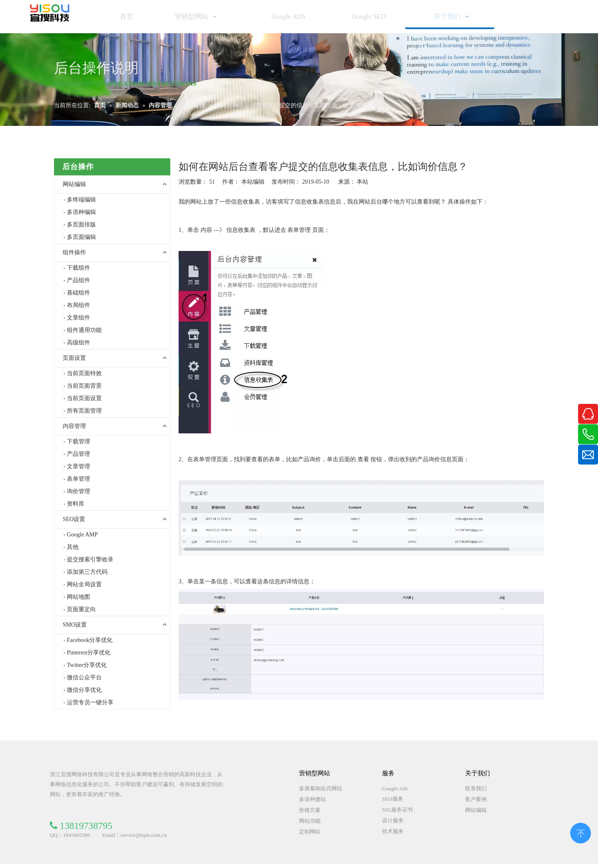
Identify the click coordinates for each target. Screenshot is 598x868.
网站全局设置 (84, 584)
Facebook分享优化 (90, 640)
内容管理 (74, 426)
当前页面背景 (84, 386)
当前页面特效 (84, 373)
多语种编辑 (81, 212)
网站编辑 (74, 184)
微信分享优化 (84, 690)
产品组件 (78, 280)
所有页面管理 (84, 411)
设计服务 (393, 820)
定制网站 (310, 832)
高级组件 (78, 343)
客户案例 (476, 799)
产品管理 (78, 454)
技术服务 (393, 831)
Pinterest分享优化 (89, 653)
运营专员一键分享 (90, 702)
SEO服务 (393, 799)
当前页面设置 (84, 398)
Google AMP (82, 535)
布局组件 (78, 305)
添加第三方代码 (87, 572)
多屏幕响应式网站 (321, 788)
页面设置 (74, 358)
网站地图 (78, 597)
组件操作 (74, 252)
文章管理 (78, 466)
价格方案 (310, 810)
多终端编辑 (81, 200)
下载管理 (78, 441)
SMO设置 (75, 625)
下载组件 (78, 268)
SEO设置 (74, 519)
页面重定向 (81, 609)
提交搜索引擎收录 (90, 559)
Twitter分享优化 (87, 665)
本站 (363, 182)
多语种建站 (312, 799)
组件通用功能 (84, 330)
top (581, 832)
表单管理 (78, 479)
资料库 (76, 504)
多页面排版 (81, 225)
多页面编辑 (81, 237)
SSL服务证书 (397, 810)
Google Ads (395, 788)
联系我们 (476, 788)
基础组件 (78, 293)
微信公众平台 (84, 677)
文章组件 (78, 318)
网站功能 (310, 821)
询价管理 (78, 491)
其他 (73, 547)
